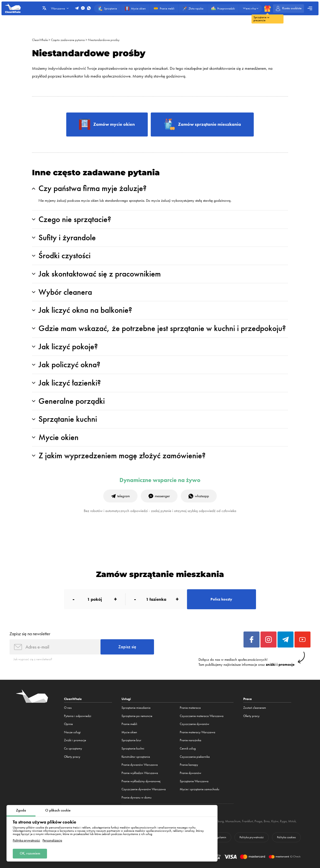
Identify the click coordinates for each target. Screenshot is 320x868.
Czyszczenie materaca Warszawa (202, 716)
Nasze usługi (72, 732)
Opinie (68, 724)
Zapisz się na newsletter (30, 634)
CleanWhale (40, 40)
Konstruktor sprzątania (136, 757)
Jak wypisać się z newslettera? (33, 659)
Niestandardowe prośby (104, 40)
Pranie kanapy (189, 765)
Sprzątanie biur (131, 740)
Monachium (233, 821)
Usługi (126, 699)
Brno (267, 821)
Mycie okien (129, 732)
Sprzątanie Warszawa (194, 781)
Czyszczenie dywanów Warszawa (144, 789)
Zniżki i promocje (75, 740)
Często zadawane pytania (68, 40)
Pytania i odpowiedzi (78, 716)
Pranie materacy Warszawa (197, 732)
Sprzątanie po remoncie (137, 716)
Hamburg (218, 821)
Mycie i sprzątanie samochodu (199, 789)
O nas (68, 708)
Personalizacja (52, 840)
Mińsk (292, 821)
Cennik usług (188, 748)
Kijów (275, 821)
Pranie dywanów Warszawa (140, 765)
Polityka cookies (286, 837)
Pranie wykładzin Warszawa (140, 773)
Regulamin (220, 837)
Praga (258, 821)
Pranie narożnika (190, 740)
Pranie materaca (190, 708)
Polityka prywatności (26, 840)
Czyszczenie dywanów (194, 724)
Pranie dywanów (190, 773)
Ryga (283, 821)
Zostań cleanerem (255, 708)
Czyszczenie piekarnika (195, 757)
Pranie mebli (129, 724)
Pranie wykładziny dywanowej (141, 781)
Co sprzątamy (73, 748)
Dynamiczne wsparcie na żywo (160, 480)
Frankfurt (247, 821)
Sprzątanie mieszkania (136, 708)
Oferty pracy (72, 757)
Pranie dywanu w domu (136, 797)
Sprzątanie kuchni (133, 748)
